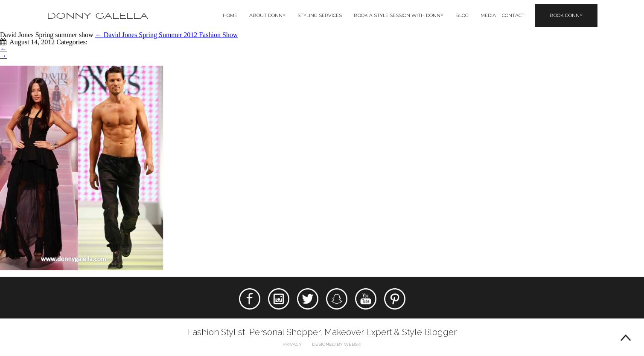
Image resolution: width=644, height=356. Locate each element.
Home (230, 15)
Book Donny (566, 15)
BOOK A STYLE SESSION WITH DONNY (399, 15)
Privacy (292, 344)
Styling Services (320, 15)
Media (488, 15)
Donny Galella (98, 16)
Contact (513, 15)
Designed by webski (337, 344)
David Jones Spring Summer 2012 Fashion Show (167, 35)
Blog (462, 15)
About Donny (267, 15)
